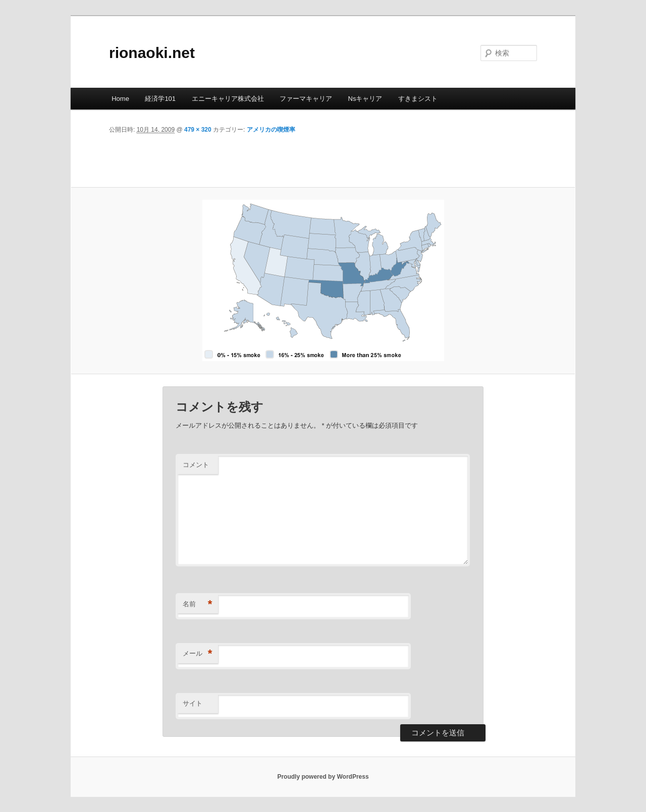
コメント (196, 465)
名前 (198, 604)
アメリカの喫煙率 (271, 130)
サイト (193, 703)
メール (198, 654)
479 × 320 (198, 130)
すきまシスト (418, 99)
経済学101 (160, 99)
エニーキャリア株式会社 (228, 99)
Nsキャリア (365, 99)
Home (120, 99)
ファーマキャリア (306, 99)
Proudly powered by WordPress (323, 777)
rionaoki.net (152, 53)
